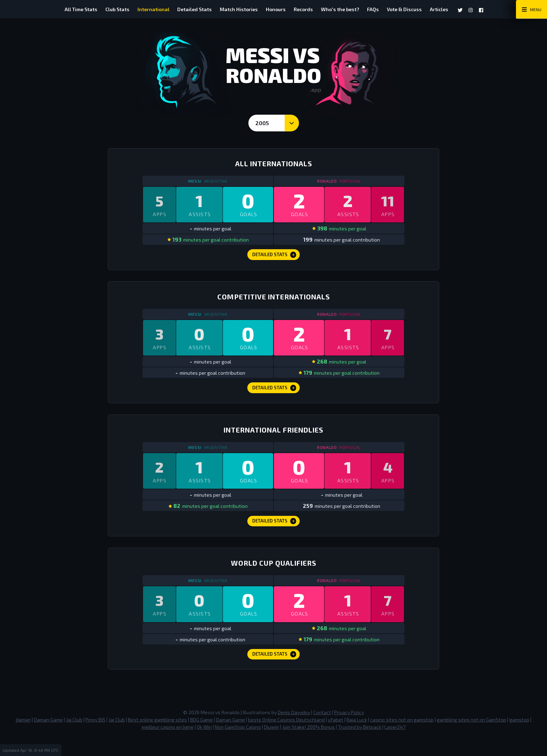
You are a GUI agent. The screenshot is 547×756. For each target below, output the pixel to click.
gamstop (519, 738)
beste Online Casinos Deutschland (286, 738)
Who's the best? (346, 9)
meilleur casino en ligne (168, 745)
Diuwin (272, 745)
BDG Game (201, 738)
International (144, 9)
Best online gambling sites (158, 738)
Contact (322, 731)
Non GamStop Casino (238, 745)
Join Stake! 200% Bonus (309, 745)
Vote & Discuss (417, 9)
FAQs (383, 9)
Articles (455, 9)
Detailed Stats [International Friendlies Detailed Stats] (274, 534)
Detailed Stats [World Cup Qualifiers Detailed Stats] (274, 672)
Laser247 (395, 745)
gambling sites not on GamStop (471, 738)
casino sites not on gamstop (402, 738)
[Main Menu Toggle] (531, 9)
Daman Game (48, 738)
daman (23, 738)
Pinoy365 (95, 738)
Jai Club (74, 738)
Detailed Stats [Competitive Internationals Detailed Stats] (274, 396)
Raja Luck (357, 738)
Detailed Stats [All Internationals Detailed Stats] (274, 258)
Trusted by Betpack (360, 745)
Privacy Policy (349, 731)
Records (306, 9)
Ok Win (204, 745)
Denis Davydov (294, 731)
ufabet (336, 738)
